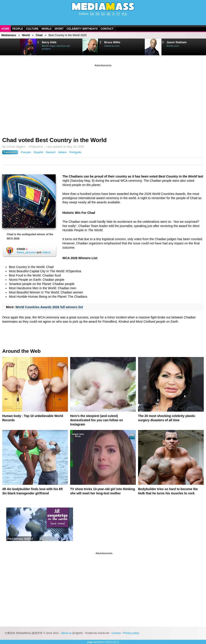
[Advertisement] (103, 99)
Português (75, 152)
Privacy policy (131, 633)
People (18, 29)
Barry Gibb (49, 42)
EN (92, 14)
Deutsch (51, 152)
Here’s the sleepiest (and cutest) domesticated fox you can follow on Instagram (97, 420)
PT (118, 14)
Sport (59, 29)
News (20, 252)
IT (113, 14)
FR (98, 14)
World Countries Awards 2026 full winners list (49, 307)
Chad (39, 35)
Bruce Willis (112, 42)
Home (5, 29)
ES (103, 14)
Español (38, 152)
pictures (31, 252)
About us (66, 633)
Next (10, 47)
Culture (32, 29)
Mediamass (9, 35)
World (46, 29)
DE (109, 14)
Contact (107, 29)
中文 (124, 14)
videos (46, 252)
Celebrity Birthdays (82, 29)
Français (26, 152)
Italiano (62, 152)
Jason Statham (177, 42)
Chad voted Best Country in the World (54, 140)
